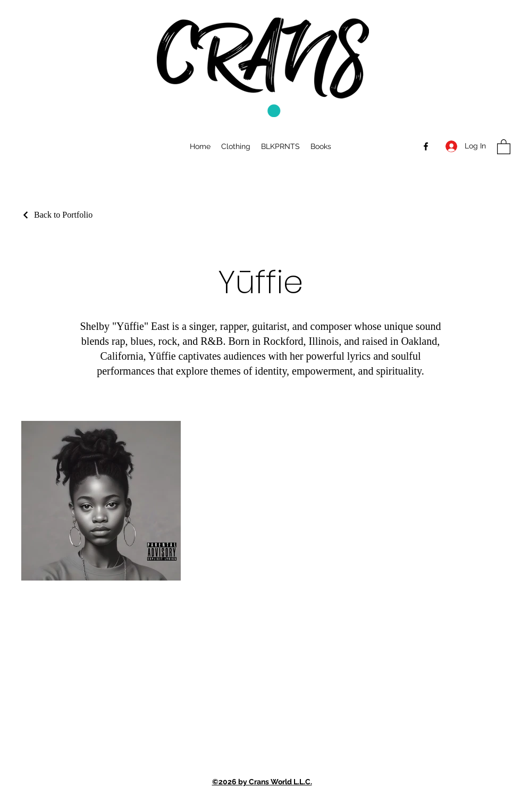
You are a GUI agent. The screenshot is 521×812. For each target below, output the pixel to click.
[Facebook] (426, 146)
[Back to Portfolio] (57, 215)
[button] (504, 146)
